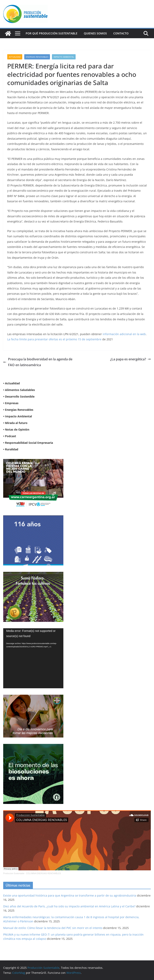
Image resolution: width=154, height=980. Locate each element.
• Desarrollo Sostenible (19, 396)
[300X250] (33, 461)
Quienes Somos (95, 33)
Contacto (121, 33)
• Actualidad (12, 383)
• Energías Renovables (18, 410)
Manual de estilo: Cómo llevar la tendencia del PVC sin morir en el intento (53, 928)
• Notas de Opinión (16, 429)
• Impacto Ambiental (18, 416)
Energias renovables (37, 57)
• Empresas (11, 403)
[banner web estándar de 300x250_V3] (33, 574)
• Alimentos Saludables (19, 390)
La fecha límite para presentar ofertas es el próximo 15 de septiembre (54, 339)
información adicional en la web (124, 334)
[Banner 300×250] (33, 518)
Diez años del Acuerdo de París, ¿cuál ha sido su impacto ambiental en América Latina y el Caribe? (69, 906)
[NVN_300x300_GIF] (33, 746)
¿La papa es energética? (130, 359)
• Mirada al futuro (15, 423)
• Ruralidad (11, 449)
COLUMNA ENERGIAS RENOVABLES (44, 873)
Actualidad (15, 57)
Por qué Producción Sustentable (52, 33)
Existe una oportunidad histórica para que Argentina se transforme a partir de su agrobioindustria (70, 895)
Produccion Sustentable (14, 873)
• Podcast (10, 436)
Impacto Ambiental (64, 57)
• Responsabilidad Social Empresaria (28, 443)
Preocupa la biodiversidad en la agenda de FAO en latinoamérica (38, 362)
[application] (33, 658)
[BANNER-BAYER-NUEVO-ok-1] (33, 697)
